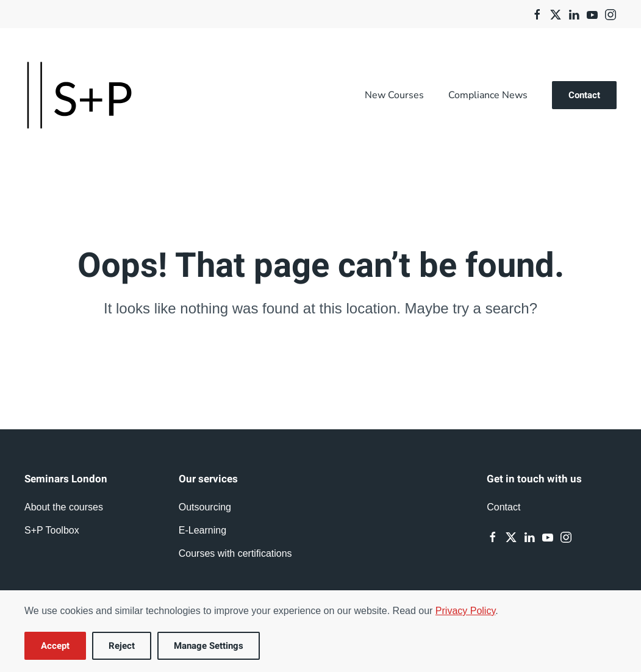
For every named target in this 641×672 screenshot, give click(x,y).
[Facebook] (537, 14)
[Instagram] (611, 14)
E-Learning (202, 530)
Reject (122, 646)
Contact (584, 95)
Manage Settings (209, 646)
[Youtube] (592, 14)
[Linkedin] (574, 14)
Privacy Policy (465, 611)
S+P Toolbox (52, 530)
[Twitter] (556, 14)
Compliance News (488, 95)
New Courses (394, 95)
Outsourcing (205, 507)
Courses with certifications (235, 553)
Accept (55, 646)
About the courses (64, 507)
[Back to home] (79, 95)
